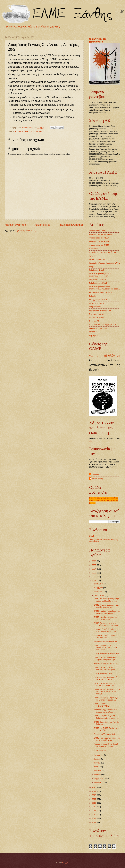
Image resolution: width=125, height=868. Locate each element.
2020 (94, 787)
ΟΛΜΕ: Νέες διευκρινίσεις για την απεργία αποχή (105, 618)
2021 (94, 581)
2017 (94, 799)
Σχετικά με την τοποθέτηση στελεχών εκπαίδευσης (104, 684)
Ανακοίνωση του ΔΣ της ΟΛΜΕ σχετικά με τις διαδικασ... (106, 745)
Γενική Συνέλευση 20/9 (103, 673)
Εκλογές (92, 296)
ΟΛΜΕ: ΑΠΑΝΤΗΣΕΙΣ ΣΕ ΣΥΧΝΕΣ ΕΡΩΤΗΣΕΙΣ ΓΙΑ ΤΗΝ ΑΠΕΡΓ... (105, 647)
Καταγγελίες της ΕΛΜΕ (98, 300)
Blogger (65, 862)
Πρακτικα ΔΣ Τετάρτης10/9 (104, 734)
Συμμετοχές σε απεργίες (99, 328)
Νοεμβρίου (99, 588)
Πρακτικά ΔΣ (94, 321)
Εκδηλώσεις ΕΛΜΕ (97, 270)
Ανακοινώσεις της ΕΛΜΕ (99, 242)
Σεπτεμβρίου (99, 595)
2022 (94, 577)
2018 (94, 795)
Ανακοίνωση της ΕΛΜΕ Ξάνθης (106, 663)
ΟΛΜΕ (92, 536)
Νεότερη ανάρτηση (15, 225)
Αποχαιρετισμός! (100, 750)
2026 (94, 561)
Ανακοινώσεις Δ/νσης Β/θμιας (101, 234)
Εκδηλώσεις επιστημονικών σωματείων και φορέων (100, 275)
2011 (94, 822)
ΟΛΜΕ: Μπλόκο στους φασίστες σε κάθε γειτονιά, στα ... (107, 606)
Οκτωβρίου (99, 592)
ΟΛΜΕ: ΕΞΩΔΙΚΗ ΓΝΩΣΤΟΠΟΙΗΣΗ (102, 705)
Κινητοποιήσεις (95, 307)
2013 (94, 815)
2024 (94, 569)
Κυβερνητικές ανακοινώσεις (100, 310)
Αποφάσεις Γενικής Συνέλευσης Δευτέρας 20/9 (106, 636)
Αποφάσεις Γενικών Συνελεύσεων (28, 131)
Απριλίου (98, 771)
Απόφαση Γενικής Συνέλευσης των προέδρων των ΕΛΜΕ (106, 630)
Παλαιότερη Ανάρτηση (71, 225)
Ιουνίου (97, 763)
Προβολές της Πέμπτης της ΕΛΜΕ (103, 325)
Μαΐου (97, 767)
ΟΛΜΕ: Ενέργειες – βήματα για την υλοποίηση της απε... (106, 699)
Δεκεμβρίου (99, 584)
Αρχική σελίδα (42, 225)
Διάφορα (93, 267)
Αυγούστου (99, 755)
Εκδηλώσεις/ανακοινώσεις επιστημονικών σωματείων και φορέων (105, 288)
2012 (94, 818)
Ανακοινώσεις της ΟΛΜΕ (99, 245)
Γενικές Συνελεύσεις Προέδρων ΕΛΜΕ (104, 263)
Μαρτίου (98, 775)
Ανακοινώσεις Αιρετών (98, 231)
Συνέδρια (93, 332)
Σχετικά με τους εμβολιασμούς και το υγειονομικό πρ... (106, 678)
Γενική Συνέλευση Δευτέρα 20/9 (106, 653)
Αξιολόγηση (94, 249)
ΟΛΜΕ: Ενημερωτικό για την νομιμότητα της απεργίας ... (106, 668)
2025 (94, 565)
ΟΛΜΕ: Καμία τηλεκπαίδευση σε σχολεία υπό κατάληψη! (107, 612)
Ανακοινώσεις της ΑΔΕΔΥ (99, 238)
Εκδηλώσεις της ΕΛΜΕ (98, 283)
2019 (94, 791)
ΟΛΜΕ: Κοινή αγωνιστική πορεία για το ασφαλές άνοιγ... (107, 739)
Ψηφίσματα (94, 335)
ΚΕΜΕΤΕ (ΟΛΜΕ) (96, 303)
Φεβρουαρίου (100, 778)
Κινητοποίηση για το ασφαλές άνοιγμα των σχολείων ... (105, 711)
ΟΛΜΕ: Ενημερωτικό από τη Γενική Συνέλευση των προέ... (107, 624)
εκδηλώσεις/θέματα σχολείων (101, 292)
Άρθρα (92, 256)
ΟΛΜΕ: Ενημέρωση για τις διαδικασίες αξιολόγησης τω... (107, 717)
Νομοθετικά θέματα (97, 317)
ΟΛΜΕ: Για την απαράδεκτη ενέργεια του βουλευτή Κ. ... (106, 658)
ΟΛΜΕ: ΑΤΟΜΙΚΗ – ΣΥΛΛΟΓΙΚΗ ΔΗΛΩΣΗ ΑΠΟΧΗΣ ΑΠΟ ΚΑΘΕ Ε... (107, 692)
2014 (94, 811)
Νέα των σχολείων (96, 314)
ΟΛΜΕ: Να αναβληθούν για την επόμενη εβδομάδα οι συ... (106, 600)
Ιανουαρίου (99, 782)
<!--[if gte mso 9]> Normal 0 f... (106, 641)
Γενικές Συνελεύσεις (97, 259)
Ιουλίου (97, 759)
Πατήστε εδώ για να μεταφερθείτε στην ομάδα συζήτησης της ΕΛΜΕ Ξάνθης (104, 500)
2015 (94, 807)
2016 (94, 803)
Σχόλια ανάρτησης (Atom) (26, 231)
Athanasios (96, 474)
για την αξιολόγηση (105, 355)
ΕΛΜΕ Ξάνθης (98, 478)
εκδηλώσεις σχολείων (98, 280)
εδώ (91, 441)
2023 (94, 573)
